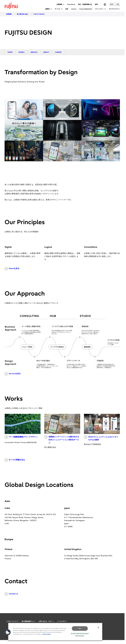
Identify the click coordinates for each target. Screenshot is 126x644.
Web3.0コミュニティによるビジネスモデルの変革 (101, 438)
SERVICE (34, 52)
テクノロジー (99, 9)
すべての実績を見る (15, 460)
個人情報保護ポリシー (29, 621)
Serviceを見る (13, 374)
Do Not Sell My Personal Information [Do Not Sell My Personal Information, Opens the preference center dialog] (80, 635)
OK (80, 628)
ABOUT (46, 52)
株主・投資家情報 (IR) (85, 4)
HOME (10, 52)
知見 (67, 9)
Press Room (71, 4)
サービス (57, 9)
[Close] (98, 628)
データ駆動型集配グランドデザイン (21, 437)
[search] (118, 4)
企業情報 (59, 4)
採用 (96, 4)
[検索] (114, 4)
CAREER (58, 52)
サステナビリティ (114, 9)
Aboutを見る (12, 269)
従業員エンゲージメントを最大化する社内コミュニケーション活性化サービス (62, 440)
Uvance (74, 9)
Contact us (11, 594)
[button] (8, 632)
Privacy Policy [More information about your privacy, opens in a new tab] (47, 634)
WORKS (21, 52)
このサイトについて (12, 621)
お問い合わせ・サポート (46, 621)
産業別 (47, 9)
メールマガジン (62, 621)
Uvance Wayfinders (86, 9)
